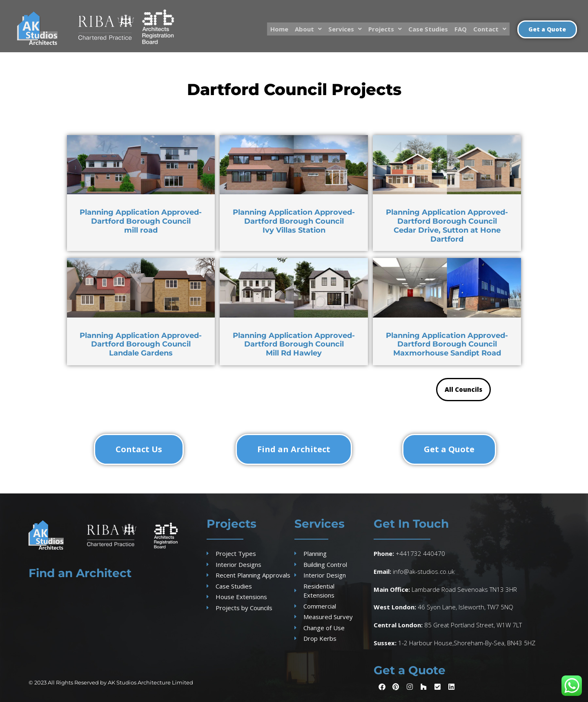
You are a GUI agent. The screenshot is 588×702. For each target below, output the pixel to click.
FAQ (461, 29)
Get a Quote (410, 670)
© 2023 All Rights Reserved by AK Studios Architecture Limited (111, 682)
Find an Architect (80, 573)
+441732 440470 (420, 553)
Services (345, 29)
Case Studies (428, 29)
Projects (385, 29)
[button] (308, 29)
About (308, 29)
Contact (490, 29)
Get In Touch (411, 524)
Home (279, 29)
